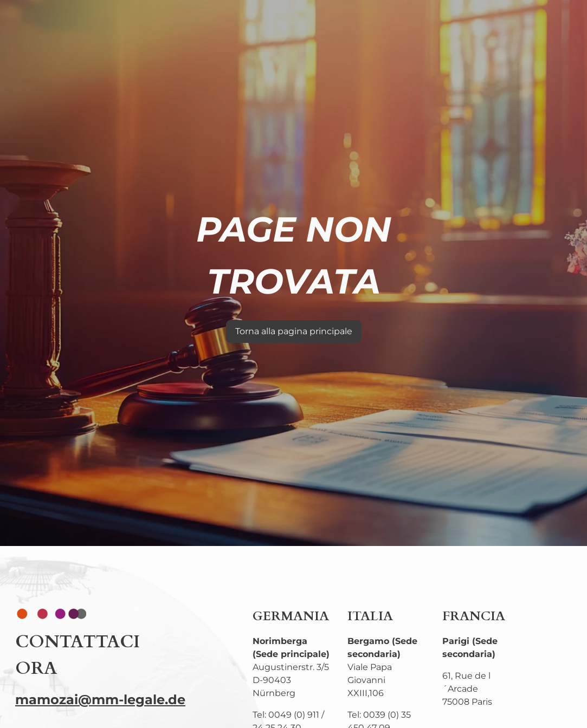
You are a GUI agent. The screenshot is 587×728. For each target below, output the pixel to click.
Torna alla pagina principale (294, 331)
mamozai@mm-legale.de (100, 700)
